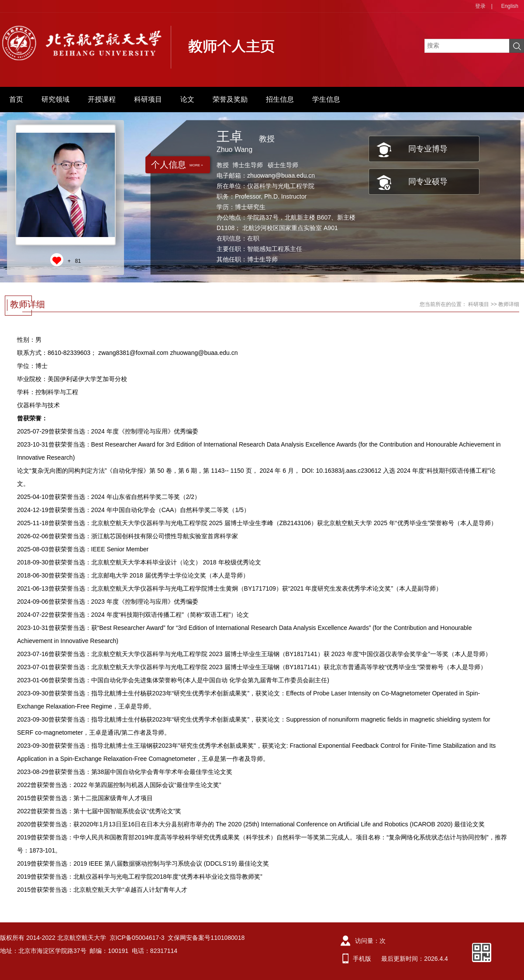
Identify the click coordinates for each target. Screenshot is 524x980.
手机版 (362, 959)
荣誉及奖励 (230, 99)
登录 (480, 6)
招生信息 (280, 99)
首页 (16, 99)
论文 (187, 99)
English (510, 6)
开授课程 (102, 99)
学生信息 (326, 99)
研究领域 (55, 99)
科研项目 (148, 99)
